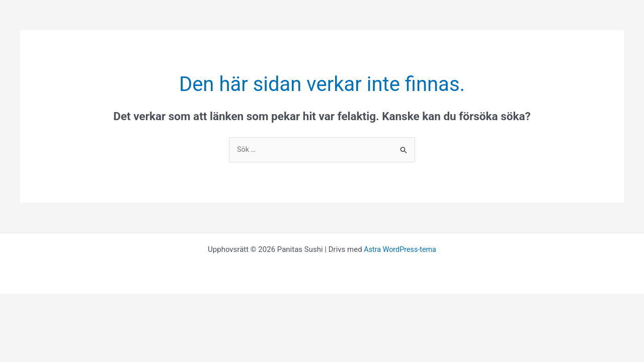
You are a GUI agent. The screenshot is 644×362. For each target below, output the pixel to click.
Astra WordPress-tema (400, 250)
